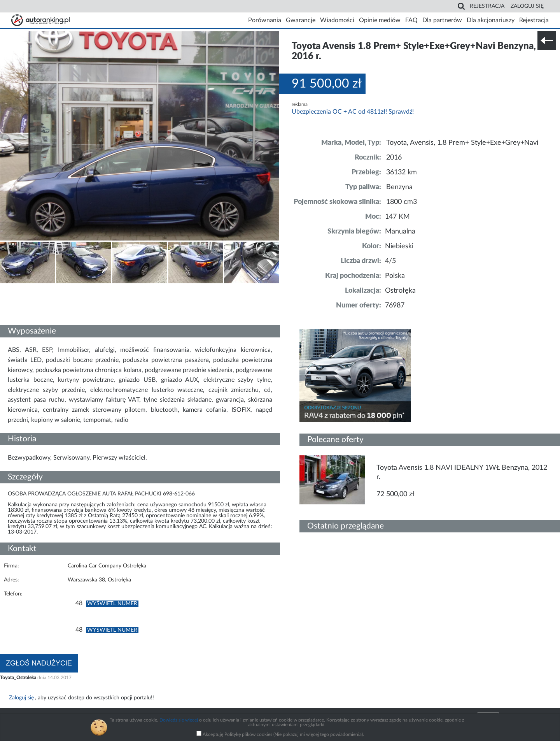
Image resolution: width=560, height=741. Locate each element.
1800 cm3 (402, 202)
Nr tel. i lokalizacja (77, 289)
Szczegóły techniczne (26, 289)
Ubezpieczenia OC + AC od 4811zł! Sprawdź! (353, 112)
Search (461, 6)
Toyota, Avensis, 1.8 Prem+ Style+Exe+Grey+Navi (462, 143)
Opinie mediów (380, 20)
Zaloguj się (527, 6)
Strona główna (40, 20)
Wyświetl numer (112, 604)
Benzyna (399, 187)
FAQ (411, 20)
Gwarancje (301, 20)
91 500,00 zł (327, 84)
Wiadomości (337, 20)
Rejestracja (487, 6)
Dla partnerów (442, 20)
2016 (394, 158)
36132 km (402, 172)
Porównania (265, 20)
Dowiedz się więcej (179, 720)
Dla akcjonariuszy (491, 20)
